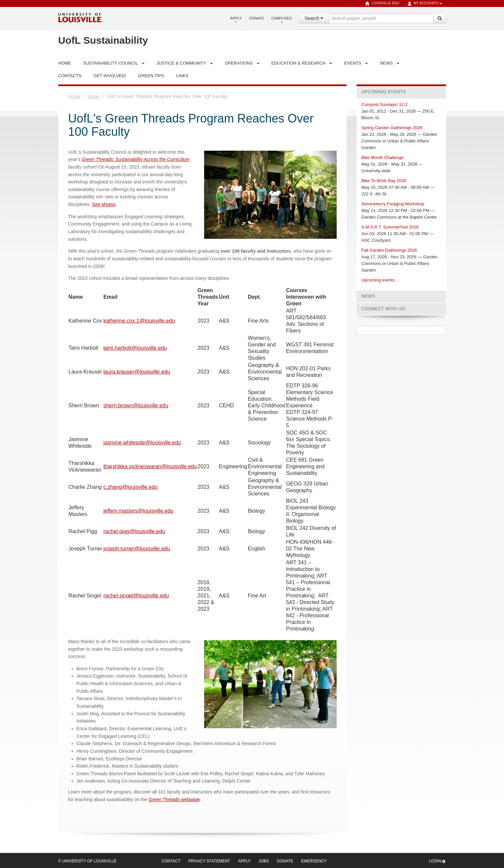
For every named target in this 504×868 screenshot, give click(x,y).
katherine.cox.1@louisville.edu (139, 321)
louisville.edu (382, 4)
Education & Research (299, 63)
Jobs (264, 861)
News (386, 63)
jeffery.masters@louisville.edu (138, 511)
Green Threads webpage (174, 799)
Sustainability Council (111, 63)
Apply (236, 20)
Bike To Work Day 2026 (384, 181)
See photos (104, 204)
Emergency (314, 861)
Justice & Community (181, 63)
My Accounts (424, 4)
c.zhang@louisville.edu (131, 487)
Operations (239, 63)
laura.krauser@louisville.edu (137, 372)
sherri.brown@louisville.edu (136, 406)
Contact (171, 861)
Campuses (282, 20)
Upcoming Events (384, 92)
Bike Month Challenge (383, 157)
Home (74, 96)
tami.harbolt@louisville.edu (135, 348)
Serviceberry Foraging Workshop (393, 204)
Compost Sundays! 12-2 (385, 104)
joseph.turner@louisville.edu (137, 549)
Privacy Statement (209, 861)
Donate (257, 18)
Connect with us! (384, 309)
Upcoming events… (380, 280)
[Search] (440, 18)
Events (353, 63)
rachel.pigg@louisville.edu (134, 531)
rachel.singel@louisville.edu (136, 596)
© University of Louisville (87, 861)
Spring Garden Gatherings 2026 (392, 128)
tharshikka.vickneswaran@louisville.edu (150, 466)
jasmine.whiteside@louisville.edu (142, 443)
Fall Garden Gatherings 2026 (389, 250)
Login (437, 861)
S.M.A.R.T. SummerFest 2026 (390, 227)
